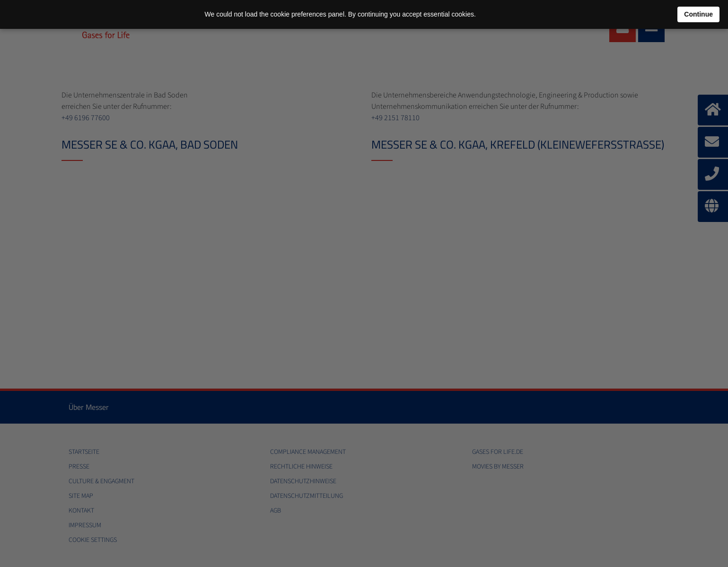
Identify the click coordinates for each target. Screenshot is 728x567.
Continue (698, 14)
